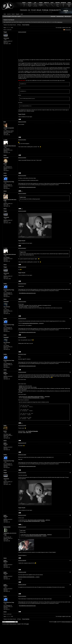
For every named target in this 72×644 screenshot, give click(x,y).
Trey (5, 193)
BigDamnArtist (7, 526)
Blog (30, 432)
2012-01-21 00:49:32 (22, 193)
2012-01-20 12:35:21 (22, 140)
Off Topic (19, 25)
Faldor (5, 425)
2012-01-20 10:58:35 (22, 122)
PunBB (55, 621)
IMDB (27, 432)
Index (5, 14)
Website (5, 155)
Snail (6, 140)
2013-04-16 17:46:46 (22, 454)
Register (18, 14)
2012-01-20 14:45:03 (22, 176)
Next (12, 28)
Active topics (53, 16)
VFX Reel (20, 432)
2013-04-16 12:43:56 (22, 425)
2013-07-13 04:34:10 (22, 596)
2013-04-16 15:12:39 (22, 442)
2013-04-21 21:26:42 (22, 515)
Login (22, 14)
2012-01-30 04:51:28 (22, 267)
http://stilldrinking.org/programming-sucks (27, 187)
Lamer (5, 372)
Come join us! (60, 22)
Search (13, 14)
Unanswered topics (60, 16)
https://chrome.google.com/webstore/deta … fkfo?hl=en (39, 519)
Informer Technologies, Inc (67, 621)
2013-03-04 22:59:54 (22, 302)
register (64, 28)
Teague (5, 32)
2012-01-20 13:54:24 (22, 158)
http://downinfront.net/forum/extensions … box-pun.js (33, 323)
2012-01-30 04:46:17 (22, 248)
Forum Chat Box (26, 25)
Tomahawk (6, 302)
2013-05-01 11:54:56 (22, 571)
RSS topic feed (68, 30)
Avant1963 (6, 158)
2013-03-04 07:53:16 (22, 284)
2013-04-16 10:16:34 (22, 372)
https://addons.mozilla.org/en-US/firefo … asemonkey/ (39, 397)
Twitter (24, 432)
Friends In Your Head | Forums (10, 25)
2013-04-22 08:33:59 (22, 560)
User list (9, 14)
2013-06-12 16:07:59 (22, 584)
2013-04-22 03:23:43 (22, 526)
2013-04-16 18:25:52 (22, 472)
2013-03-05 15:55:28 (22, 337)
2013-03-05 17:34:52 (22, 354)
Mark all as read (68, 16)
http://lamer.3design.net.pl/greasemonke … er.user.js (34, 398)
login (60, 28)
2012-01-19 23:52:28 (22, 32)
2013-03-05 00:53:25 (22, 319)
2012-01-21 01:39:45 (22, 211)
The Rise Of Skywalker (33, 430)
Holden (5, 176)
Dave (5, 122)
